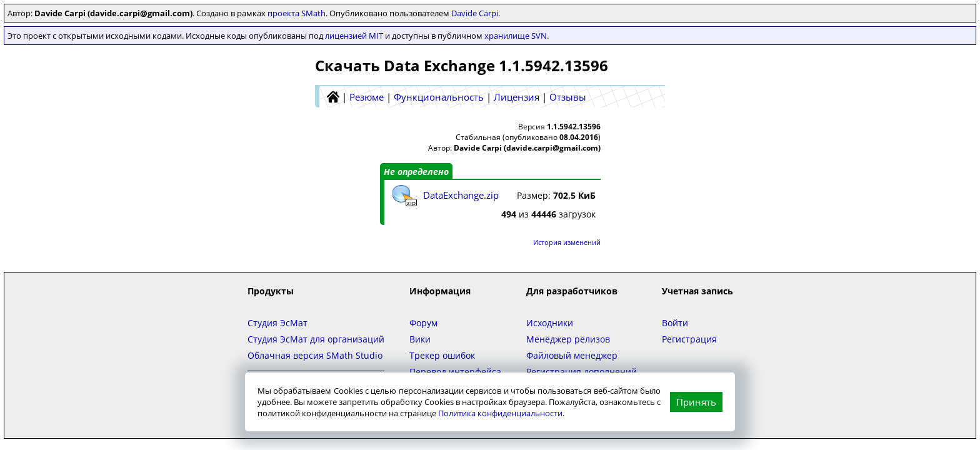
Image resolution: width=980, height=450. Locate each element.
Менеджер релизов (568, 339)
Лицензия (517, 97)
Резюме (367, 97)
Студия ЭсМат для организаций (316, 339)
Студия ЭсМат (277, 323)
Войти (675, 323)
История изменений (567, 242)
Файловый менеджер (572, 355)
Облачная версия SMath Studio (315, 355)
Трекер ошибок (442, 355)
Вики (420, 339)
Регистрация (689, 339)
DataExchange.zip (461, 195)
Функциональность (439, 97)
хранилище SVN (516, 36)
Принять (696, 402)
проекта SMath (297, 13)
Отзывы (568, 97)
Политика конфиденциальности (500, 413)
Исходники (550, 323)
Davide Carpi (475, 13)
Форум (423, 323)
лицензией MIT (354, 36)
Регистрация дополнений (582, 372)
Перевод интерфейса (455, 372)
